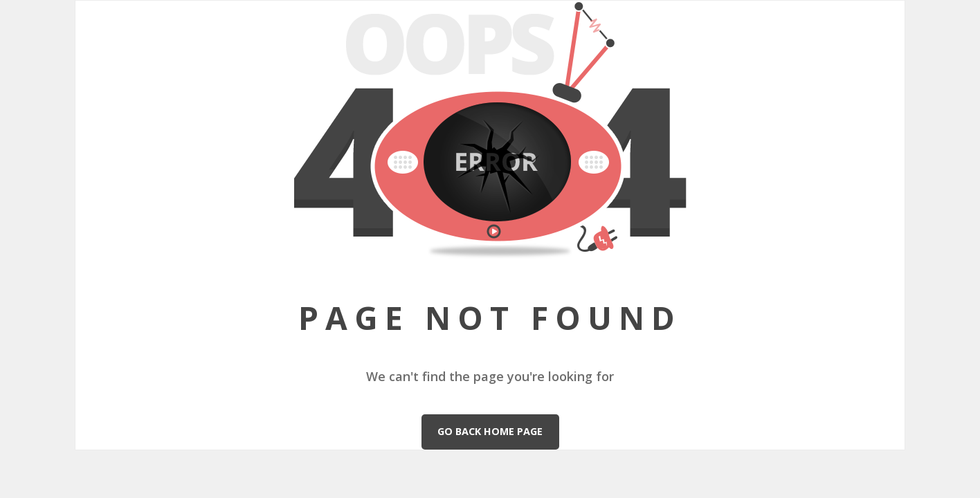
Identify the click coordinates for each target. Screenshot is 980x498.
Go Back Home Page (490, 431)
